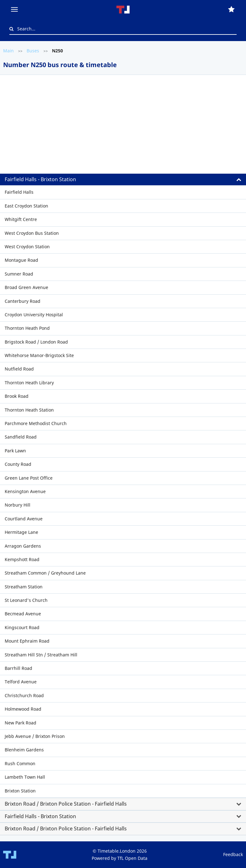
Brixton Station (20, 791)
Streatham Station (24, 587)
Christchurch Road (24, 695)
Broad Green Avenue (26, 287)
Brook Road (17, 396)
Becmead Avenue (23, 614)
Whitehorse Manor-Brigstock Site (39, 355)
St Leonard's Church (26, 600)
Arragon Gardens (23, 546)
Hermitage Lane (21, 532)
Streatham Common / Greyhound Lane (45, 573)
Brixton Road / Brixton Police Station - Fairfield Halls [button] (66, 804)
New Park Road (20, 723)
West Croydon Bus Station (32, 233)
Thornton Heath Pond (27, 328)
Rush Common (20, 763)
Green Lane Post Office (29, 478)
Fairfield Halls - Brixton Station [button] (40, 179)
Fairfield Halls (19, 192)
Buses (33, 51)
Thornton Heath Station (29, 410)
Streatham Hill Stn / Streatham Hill (41, 655)
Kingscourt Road (22, 627)
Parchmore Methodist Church (36, 423)
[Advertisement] (123, 127)
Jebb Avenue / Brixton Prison (35, 736)
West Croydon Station (27, 247)
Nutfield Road (19, 369)
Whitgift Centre (21, 219)
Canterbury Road (23, 301)
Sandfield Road (21, 437)
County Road (18, 464)
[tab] (123, 134)
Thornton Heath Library (29, 383)
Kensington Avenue (25, 491)
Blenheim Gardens (24, 750)
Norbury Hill (18, 505)
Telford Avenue (21, 682)
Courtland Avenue (24, 519)
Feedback (233, 854)
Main (8, 51)
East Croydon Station (26, 206)
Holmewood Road (23, 709)
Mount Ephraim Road (27, 641)
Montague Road (21, 260)
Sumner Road (19, 274)
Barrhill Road (18, 668)
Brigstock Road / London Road (36, 342)
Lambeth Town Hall (25, 777)
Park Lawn (15, 451)
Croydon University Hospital (34, 315)
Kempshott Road (22, 559)
